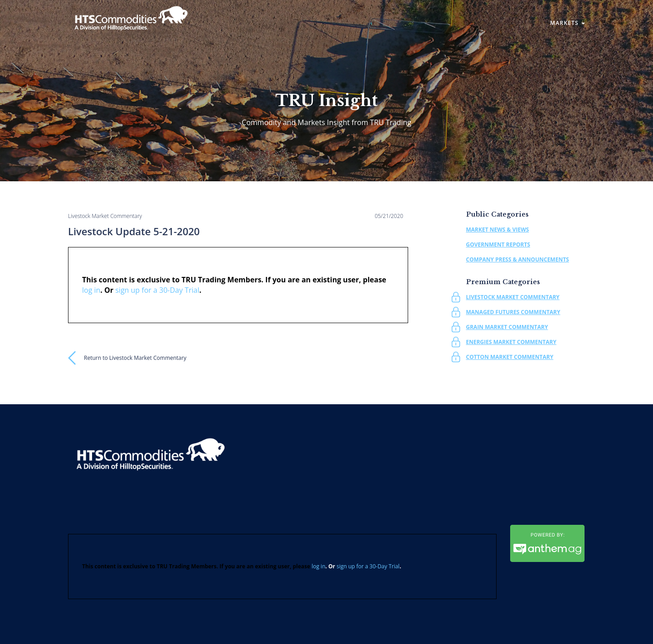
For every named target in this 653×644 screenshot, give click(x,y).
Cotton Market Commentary (510, 357)
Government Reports (498, 245)
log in (91, 290)
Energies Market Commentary (511, 342)
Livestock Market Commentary (513, 297)
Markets (568, 23)
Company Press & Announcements (518, 259)
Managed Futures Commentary (513, 312)
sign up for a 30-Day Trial (157, 290)
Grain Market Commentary (507, 327)
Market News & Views (498, 230)
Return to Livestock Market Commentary (135, 358)
